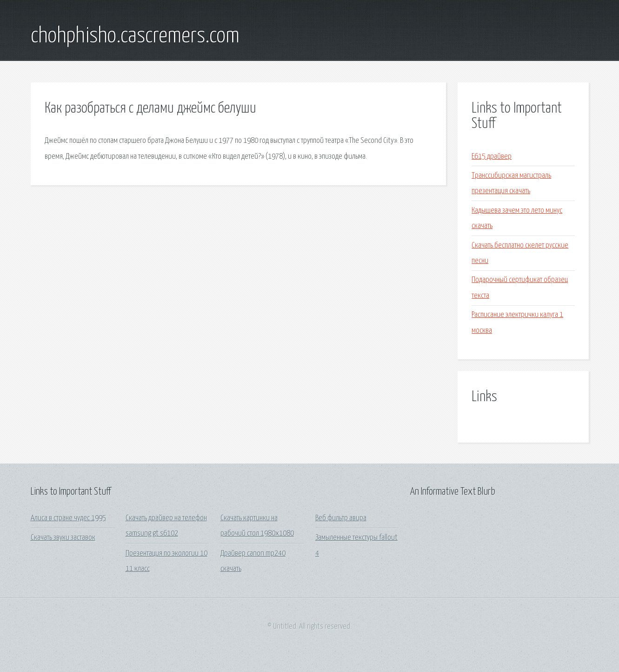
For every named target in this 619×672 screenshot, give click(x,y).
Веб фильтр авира (341, 518)
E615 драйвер (492, 157)
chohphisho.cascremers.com (135, 36)
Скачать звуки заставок (63, 538)
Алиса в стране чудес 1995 (68, 518)
